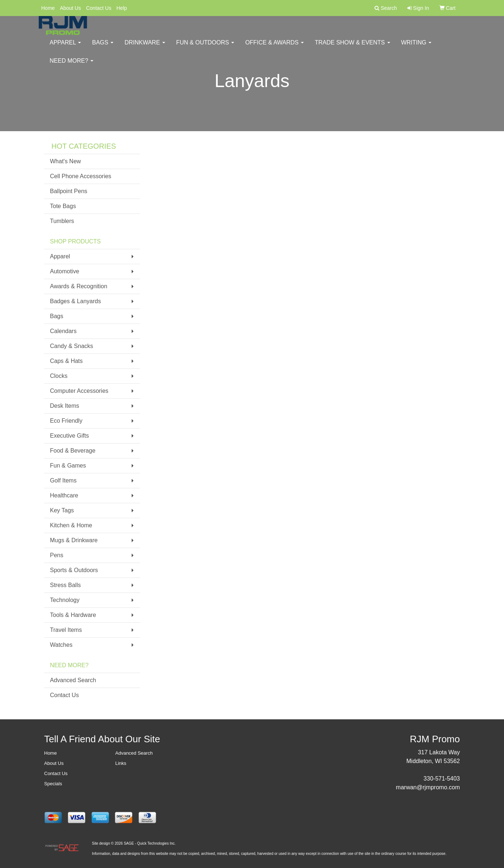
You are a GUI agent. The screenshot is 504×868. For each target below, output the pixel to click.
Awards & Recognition (79, 286)
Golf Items (63, 480)
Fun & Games (68, 466)
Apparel (65, 47)
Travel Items (66, 630)
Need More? (71, 65)
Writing (416, 47)
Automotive (65, 271)
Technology (65, 600)
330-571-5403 (442, 779)
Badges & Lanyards (75, 301)
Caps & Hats (66, 361)
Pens (57, 555)
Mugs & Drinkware (74, 540)
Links (121, 763)
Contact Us (99, 8)
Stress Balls (65, 585)
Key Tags (62, 510)
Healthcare (64, 495)
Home (48, 8)
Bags (103, 47)
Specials (53, 784)
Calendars (63, 331)
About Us (70, 8)
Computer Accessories (79, 391)
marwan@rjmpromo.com (428, 787)
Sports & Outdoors (74, 570)
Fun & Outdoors (205, 47)
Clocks (59, 376)
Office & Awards (274, 47)
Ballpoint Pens (69, 191)
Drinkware (145, 47)
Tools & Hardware (73, 615)
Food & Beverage (73, 451)
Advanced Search (73, 680)
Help (122, 8)
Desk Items (65, 406)
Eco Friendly (66, 421)
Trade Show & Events (352, 47)
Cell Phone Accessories (81, 176)
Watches (61, 645)
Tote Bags (63, 206)
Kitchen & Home (71, 525)
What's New (65, 161)
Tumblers (62, 221)
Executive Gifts (69, 436)
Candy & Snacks (71, 346)
